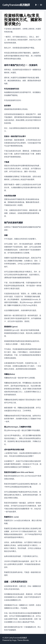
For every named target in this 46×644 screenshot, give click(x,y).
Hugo (14, 640)
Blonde (26, 640)
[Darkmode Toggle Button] (36, 5)
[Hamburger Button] (41, 5)
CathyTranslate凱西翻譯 (18, 638)
